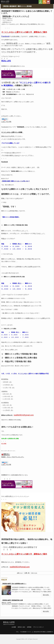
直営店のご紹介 (22, 627)
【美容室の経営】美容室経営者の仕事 (12, 600)
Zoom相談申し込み (44, 2)
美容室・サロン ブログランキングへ (13, 457)
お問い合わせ (48, 2)
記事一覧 (27, 573)
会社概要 (14, 627)
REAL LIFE (6, 61)
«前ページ (20, 573)
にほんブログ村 (6, 122)
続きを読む (46, 595)
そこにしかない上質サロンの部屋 (12, 132)
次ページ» (34, 573)
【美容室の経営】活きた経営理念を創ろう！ (14, 584)
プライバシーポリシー (39, 627)
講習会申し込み (40, 2)
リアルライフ (5, 2)
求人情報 (4, 444)
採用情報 (29, 627)
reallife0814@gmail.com (20, 567)
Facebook (5, 162)
